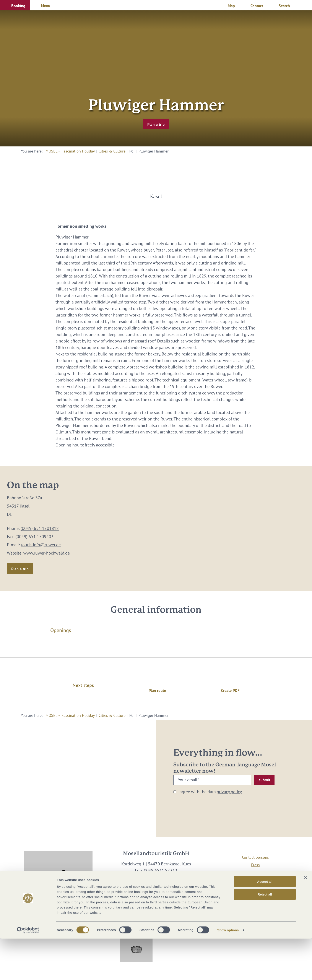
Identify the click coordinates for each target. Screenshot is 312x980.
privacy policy (229, 792)
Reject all (265, 936)
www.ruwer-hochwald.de (47, 553)
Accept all (265, 923)
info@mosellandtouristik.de (156, 877)
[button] (15, 5)
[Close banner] (305, 919)
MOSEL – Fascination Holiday (70, 151)
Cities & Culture (112, 151)
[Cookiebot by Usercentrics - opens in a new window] (28, 972)
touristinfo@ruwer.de (41, 545)
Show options (228, 971)
